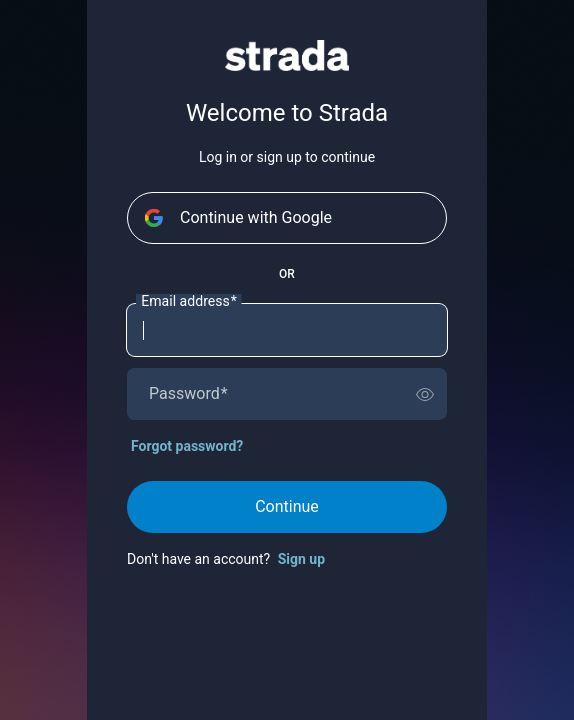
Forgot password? (187, 446)
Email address (188, 302)
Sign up (301, 559)
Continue (287, 506)
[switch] (425, 394)
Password (188, 394)
